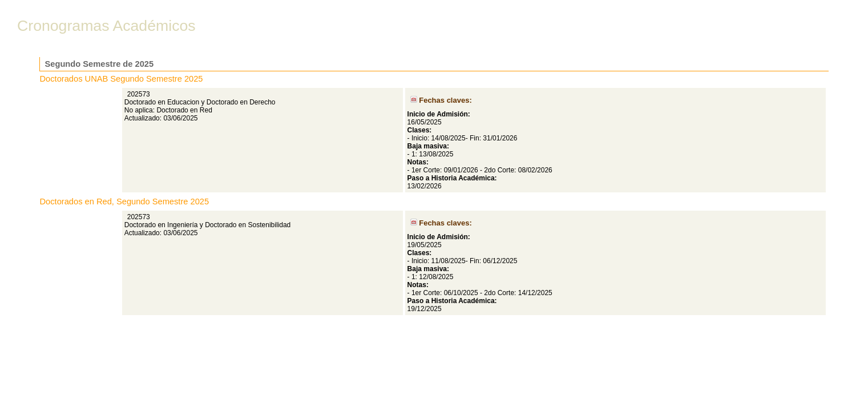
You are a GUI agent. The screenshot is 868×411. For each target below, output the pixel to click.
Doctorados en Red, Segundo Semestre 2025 (125, 202)
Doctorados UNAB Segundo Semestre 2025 (122, 79)
